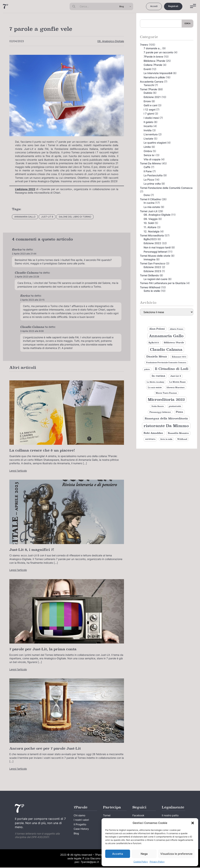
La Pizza (149, 180)
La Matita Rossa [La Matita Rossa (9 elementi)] (178, 382)
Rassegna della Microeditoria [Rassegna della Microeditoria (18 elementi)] (166, 418)
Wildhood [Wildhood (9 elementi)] (182, 439)
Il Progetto (80, 825)
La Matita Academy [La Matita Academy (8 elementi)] (156, 382)
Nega (144, 854)
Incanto (148, 126)
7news (144, 45)
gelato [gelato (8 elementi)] (147, 369)
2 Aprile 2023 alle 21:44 (24, 254)
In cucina (149, 203)
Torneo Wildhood (150, 287)
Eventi (147, 69)
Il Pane (148, 171)
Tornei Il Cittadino (150, 199)
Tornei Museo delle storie (155, 256)
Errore (147, 101)
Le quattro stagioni (155, 143)
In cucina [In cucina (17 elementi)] (158, 376)
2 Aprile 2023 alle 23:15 (32, 300)
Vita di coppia (152, 159)
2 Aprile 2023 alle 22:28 (27, 277)
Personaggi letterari (155, 252)
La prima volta (152, 184)
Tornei (107, 816)
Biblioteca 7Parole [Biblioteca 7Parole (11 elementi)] (174, 343)
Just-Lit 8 (47, 217)
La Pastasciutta (153, 175)
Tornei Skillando (149, 275)
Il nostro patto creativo (170, 818)
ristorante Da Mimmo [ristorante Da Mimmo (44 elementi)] (166, 426)
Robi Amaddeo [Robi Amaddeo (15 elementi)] (153, 433)
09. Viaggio (151, 219)
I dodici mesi (151, 118)
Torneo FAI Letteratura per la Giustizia (163, 283)
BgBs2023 (150, 239)
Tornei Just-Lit (149, 211)
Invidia (148, 130)
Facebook (138, 816)
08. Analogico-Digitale (111, 41)
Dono (147, 195)
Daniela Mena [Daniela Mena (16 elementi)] (157, 357)
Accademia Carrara (152, 82)
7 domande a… (153, 48)
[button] (193, 823)
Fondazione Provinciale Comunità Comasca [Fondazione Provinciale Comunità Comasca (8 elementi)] (166, 362)
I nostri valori (81, 820)
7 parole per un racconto (158, 52)
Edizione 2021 (152, 97)
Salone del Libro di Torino (75, 217)
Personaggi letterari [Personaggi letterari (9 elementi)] (160, 412)
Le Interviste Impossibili (158, 73)
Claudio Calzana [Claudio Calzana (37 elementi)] (166, 350)
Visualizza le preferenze (176, 854)
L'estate (148, 139)
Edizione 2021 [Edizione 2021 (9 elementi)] (179, 357)
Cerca (187, 23)
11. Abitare (150, 227)
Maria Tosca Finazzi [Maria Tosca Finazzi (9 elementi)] (166, 393)
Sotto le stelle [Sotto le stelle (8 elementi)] (166, 439)
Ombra (148, 151)
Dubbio (148, 93)
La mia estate (152, 207)
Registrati (173, 6)
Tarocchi (149, 85)
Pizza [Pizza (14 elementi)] (179, 412)
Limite (147, 147)
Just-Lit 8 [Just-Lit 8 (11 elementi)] (176, 376)
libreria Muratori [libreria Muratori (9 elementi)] (176, 387)
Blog (76, 834)
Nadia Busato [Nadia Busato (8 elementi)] (158, 406)
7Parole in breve (153, 57)
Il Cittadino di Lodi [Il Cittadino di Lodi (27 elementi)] (172, 369)
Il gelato (148, 122)
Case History (81, 829)
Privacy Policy (157, 862)
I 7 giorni (149, 114)
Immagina (149, 259)
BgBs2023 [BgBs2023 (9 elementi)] (154, 343)
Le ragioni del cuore (155, 279)
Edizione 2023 (152, 271)
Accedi (154, 6)
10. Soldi (149, 223)
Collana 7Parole (153, 65)
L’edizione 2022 (25, 189)
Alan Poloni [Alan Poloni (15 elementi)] (157, 329)
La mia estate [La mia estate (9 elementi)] (155, 387)
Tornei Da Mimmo (150, 163)
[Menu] (193, 6)
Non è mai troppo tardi (157, 247)
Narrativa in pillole (154, 77)
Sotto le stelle (152, 291)
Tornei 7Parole (148, 89)
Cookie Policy (141, 862)
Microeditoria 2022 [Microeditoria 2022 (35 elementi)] (166, 400)
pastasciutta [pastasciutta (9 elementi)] (175, 406)
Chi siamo (79, 816)
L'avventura (151, 134)
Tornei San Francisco (153, 263)
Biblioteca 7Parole (154, 61)
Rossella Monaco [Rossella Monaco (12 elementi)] (178, 433)
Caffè (147, 167)
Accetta (118, 854)
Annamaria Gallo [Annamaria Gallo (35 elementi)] (166, 336)
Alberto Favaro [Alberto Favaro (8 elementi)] (176, 329)
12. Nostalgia (152, 231)
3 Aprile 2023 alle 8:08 (32, 331)
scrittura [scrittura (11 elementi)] (150, 439)
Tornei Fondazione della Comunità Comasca (166, 188)
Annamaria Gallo (25, 217)
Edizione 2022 (152, 243)
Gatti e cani (150, 105)
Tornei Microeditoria (152, 235)
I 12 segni (149, 109)
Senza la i (149, 155)
